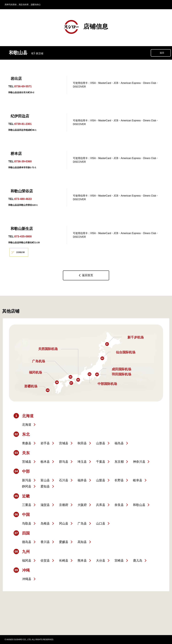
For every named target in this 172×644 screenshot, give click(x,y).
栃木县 (45, 462)
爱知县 (45, 486)
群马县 (64, 462)
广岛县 (82, 523)
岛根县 (45, 523)
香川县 (45, 542)
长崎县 (64, 561)
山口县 (101, 523)
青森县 (27, 443)
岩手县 (45, 443)
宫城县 (64, 443)
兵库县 (101, 505)
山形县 (101, 443)
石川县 (64, 480)
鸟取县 (27, 523)
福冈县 (27, 561)
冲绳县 (27, 579)
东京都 (119, 462)
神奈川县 (139, 462)
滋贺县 (45, 505)
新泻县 (27, 480)
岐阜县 (138, 480)
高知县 (82, 542)
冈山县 (64, 523)
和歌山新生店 (22, 229)
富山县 (45, 480)
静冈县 (27, 486)
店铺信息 (86, 27)
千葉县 (101, 462)
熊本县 (82, 561)
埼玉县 (82, 462)
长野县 (119, 480)
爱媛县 (64, 542)
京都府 (64, 505)
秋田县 (82, 443)
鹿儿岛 (138, 561)
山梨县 (101, 480)
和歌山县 (139, 505)
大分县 (101, 561)
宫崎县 (119, 561)
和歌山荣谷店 (22, 191)
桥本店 (16, 154)
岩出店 (16, 79)
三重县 (27, 505)
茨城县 (27, 462)
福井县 (82, 480)
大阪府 (82, 505)
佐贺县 (45, 561)
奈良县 (119, 505)
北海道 (27, 425)
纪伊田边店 (20, 116)
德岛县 (27, 542)
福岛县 (119, 443)
